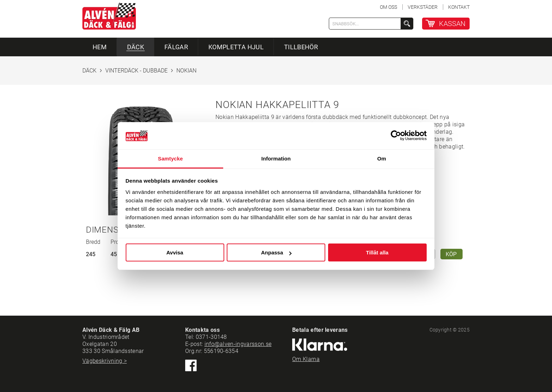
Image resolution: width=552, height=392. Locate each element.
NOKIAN (186, 71)
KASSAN (452, 24)
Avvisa (175, 252)
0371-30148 (211, 337)
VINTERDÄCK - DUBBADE (136, 71)
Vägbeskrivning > (105, 361)
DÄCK (89, 71)
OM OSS (388, 7)
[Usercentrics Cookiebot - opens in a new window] (396, 135)
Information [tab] (276, 159)
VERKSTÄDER (423, 7)
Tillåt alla (377, 252)
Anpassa (276, 252)
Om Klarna (306, 359)
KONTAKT (459, 7)
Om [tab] (381, 159)
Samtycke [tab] (171, 159)
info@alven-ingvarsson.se (238, 344)
